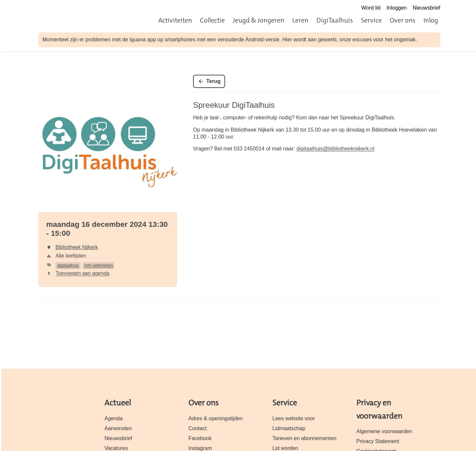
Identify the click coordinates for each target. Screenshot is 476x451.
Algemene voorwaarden (384, 431)
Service (371, 20)
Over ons (403, 20)
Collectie (212, 20)
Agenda (114, 418)
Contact (198, 428)
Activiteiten (175, 20)
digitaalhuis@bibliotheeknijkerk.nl (336, 149)
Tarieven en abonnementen (304, 438)
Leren (300, 20)
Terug (213, 81)
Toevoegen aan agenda (82, 273)
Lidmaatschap (289, 428)
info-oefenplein (99, 265)
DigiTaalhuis (335, 20)
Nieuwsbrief (426, 8)
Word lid (371, 8)
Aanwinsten (118, 428)
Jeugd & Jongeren (258, 20)
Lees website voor (294, 418)
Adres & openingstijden (216, 418)
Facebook (200, 438)
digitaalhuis (68, 265)
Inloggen (397, 8)
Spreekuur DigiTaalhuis (234, 105)
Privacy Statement (378, 441)
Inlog (431, 20)
